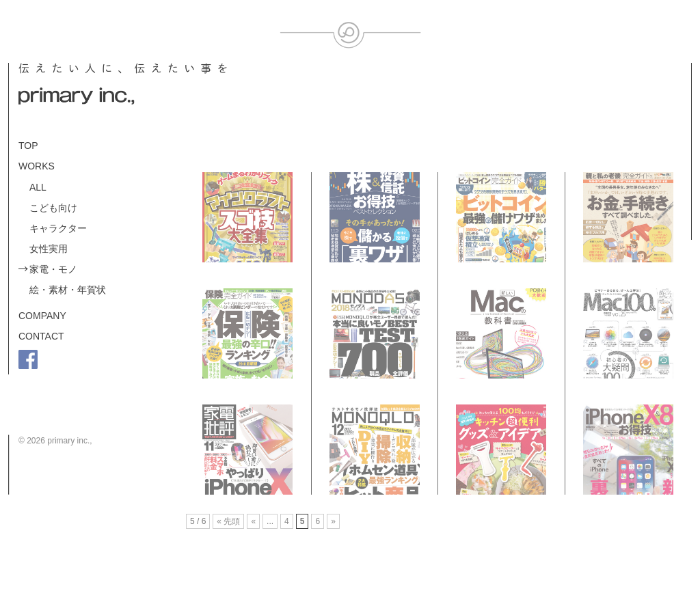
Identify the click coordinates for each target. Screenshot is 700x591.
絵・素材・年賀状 (68, 290)
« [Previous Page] (253, 521)
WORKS (37, 166)
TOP (28, 146)
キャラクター (58, 228)
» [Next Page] (333, 521)
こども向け (53, 208)
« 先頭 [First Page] (228, 521)
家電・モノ (53, 269)
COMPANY (42, 316)
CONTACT (41, 336)
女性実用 (49, 249)
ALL (38, 187)
